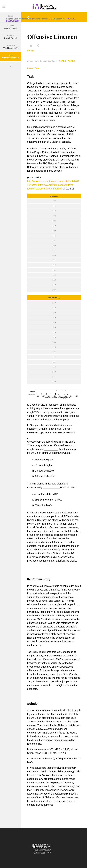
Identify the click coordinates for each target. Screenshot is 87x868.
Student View (33, 68)
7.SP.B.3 (63, 61)
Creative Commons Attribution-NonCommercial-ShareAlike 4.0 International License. (42, 852)
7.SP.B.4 (71, 61)
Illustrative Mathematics (40, 849)
